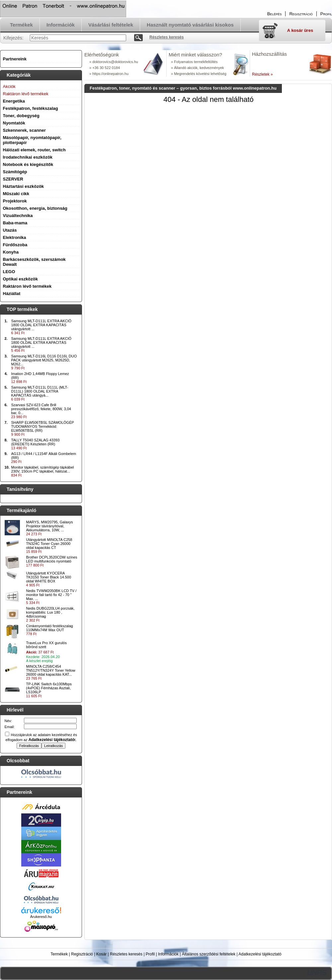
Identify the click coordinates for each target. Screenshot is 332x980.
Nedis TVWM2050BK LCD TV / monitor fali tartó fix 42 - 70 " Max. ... (51, 595)
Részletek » (262, 74)
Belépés (275, 14)
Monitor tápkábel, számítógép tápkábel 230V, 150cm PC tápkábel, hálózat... (43, 469)
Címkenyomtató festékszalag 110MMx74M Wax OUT (50, 628)
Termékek (59, 954)
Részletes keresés (126, 954)
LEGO (9, 272)
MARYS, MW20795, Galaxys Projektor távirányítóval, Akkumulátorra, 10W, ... (50, 526)
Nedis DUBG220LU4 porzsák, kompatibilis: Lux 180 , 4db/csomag (50, 612)
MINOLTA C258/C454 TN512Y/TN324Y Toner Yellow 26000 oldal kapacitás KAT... (51, 670)
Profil (150, 954)
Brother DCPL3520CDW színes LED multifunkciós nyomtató (52, 559)
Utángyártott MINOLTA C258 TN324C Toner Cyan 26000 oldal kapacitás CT (49, 544)
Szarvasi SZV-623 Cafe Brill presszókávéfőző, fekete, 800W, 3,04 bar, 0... (41, 409)
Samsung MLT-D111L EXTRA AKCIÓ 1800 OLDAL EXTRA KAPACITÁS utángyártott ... (41, 325)
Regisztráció (82, 954)
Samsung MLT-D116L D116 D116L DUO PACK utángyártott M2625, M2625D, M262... (44, 360)
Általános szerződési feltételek (209, 954)
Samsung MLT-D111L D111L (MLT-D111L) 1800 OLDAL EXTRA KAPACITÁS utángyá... (40, 391)
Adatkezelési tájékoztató (260, 954)
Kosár (101, 954)
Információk (168, 954)
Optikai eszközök (20, 279)
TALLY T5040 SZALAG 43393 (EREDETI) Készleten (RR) (36, 442)
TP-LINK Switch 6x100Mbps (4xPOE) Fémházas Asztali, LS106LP (49, 688)
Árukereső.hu (41, 917)
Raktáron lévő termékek (27, 286)
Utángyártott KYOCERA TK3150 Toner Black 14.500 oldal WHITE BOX (49, 577)
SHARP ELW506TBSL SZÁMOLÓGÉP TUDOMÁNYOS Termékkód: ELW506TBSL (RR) (43, 426)
